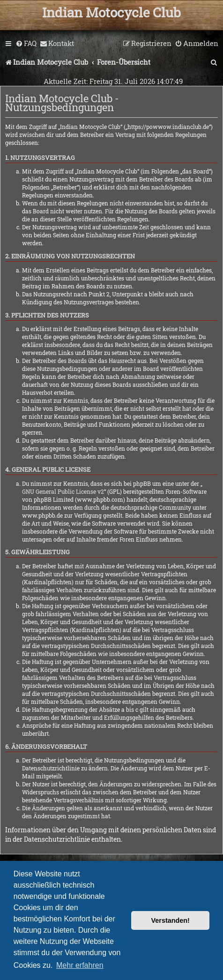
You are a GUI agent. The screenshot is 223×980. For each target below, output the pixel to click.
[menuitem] (26, 44)
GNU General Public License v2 (63, 491)
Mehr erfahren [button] (80, 965)
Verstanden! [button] (171, 920)
